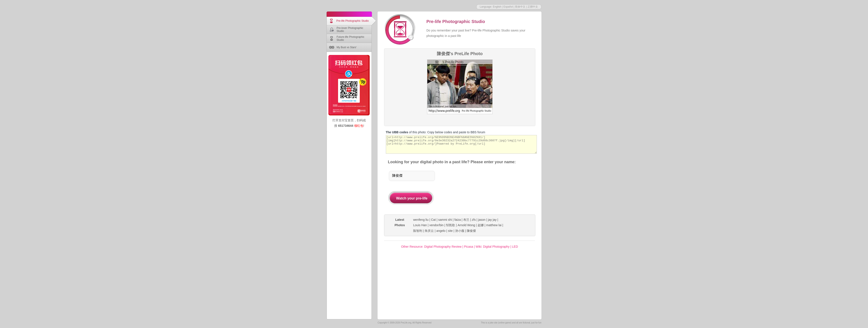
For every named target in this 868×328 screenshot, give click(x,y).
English (497, 7)
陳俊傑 (471, 231)
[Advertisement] (484, 190)
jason (482, 220)
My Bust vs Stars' (347, 47)
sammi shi (445, 220)
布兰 (466, 220)
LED (515, 247)
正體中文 (533, 7)
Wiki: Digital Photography (493, 247)
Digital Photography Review (443, 247)
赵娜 (481, 225)
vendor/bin (436, 225)
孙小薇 (460, 231)
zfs (474, 220)
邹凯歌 (450, 225)
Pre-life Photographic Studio (353, 21)
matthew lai (494, 225)
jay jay (492, 220)
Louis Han (420, 225)
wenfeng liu (421, 220)
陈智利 (418, 231)
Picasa (469, 247)
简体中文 (520, 7)
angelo (441, 231)
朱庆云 (429, 231)
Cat (433, 220)
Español (508, 7)
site (450, 231)
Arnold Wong (466, 225)
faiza (458, 220)
